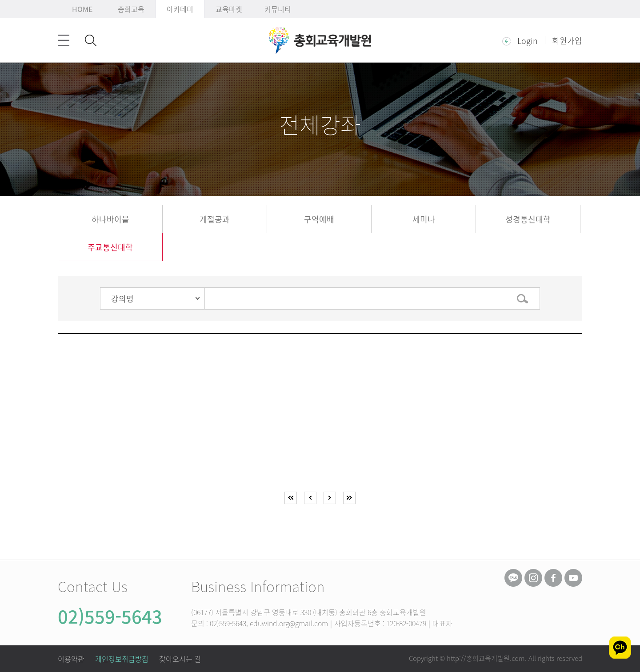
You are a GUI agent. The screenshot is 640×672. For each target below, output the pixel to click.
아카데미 (180, 9)
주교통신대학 (110, 247)
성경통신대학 (528, 219)
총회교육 (131, 9)
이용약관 (71, 659)
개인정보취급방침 (122, 659)
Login (520, 40)
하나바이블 (110, 219)
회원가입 (567, 40)
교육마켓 (229, 9)
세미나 (424, 219)
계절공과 (215, 219)
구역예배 (319, 219)
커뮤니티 (278, 9)
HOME (82, 9)
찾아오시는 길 (180, 659)
